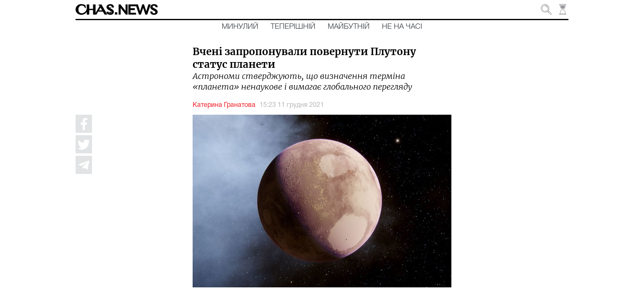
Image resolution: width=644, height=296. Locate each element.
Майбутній (349, 27)
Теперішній (293, 27)
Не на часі (402, 27)
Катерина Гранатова (224, 105)
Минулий (240, 27)
